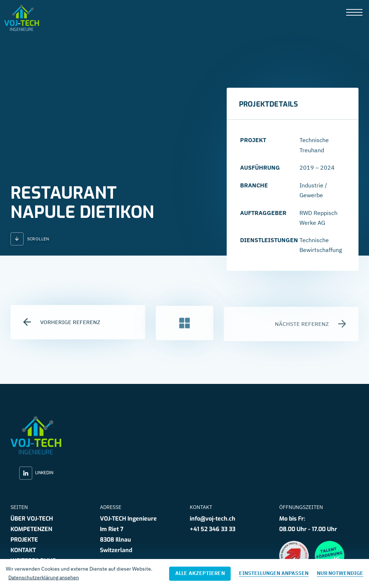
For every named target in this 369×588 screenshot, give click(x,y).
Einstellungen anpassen (274, 573)
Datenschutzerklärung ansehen (44, 577)
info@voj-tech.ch (213, 519)
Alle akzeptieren (200, 573)
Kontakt (23, 550)
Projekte (24, 540)
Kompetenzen (31, 529)
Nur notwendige (340, 573)
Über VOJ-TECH (32, 519)
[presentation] (354, 13)
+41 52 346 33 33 (213, 529)
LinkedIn (36, 473)
